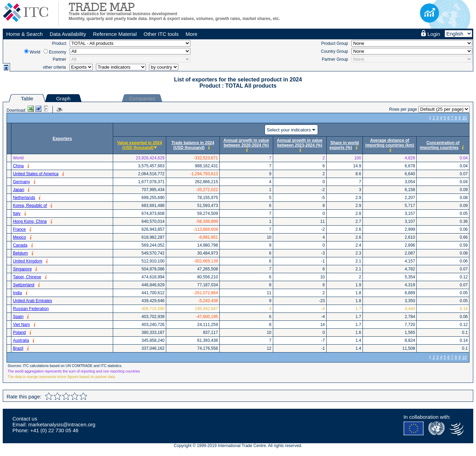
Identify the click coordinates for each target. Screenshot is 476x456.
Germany (21, 182)
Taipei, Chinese (27, 277)
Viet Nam (21, 325)
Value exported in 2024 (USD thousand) (140, 145)
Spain (18, 317)
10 (464, 118)
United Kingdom (27, 261)
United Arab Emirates (32, 301)
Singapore (22, 269)
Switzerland (23, 285)
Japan (18, 190)
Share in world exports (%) (344, 145)
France (19, 229)
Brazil (18, 348)
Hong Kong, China (30, 221)
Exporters (62, 139)
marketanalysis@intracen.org (62, 424)
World (35, 52)
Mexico (19, 237)
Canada (20, 245)
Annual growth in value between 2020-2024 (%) (246, 143)
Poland (19, 333)
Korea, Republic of (30, 206)
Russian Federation (31, 309)
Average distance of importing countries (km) (390, 143)
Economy (58, 52)
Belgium (20, 253)
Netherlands (24, 198)
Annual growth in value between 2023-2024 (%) (300, 143)
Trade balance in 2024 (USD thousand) (193, 145)
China (18, 166)
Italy (17, 214)
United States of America (36, 174)
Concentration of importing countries (440, 145)
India (17, 293)
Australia (21, 340)
